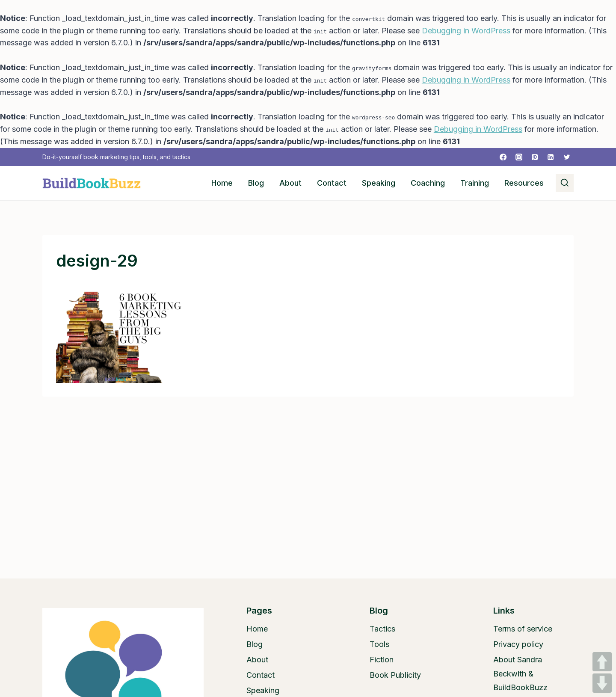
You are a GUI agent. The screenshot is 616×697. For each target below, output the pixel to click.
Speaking (379, 183)
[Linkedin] (551, 157)
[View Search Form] (565, 183)
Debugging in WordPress (466, 31)
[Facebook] (503, 157)
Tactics (382, 629)
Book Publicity (395, 675)
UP (602, 662)
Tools (379, 644)
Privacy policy (518, 644)
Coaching (428, 183)
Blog (256, 183)
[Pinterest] (535, 157)
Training (475, 183)
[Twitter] (567, 157)
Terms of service (523, 629)
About (290, 183)
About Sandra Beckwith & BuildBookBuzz (520, 673)
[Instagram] (519, 157)
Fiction (382, 660)
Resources (524, 183)
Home (222, 183)
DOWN (602, 683)
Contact (332, 183)
